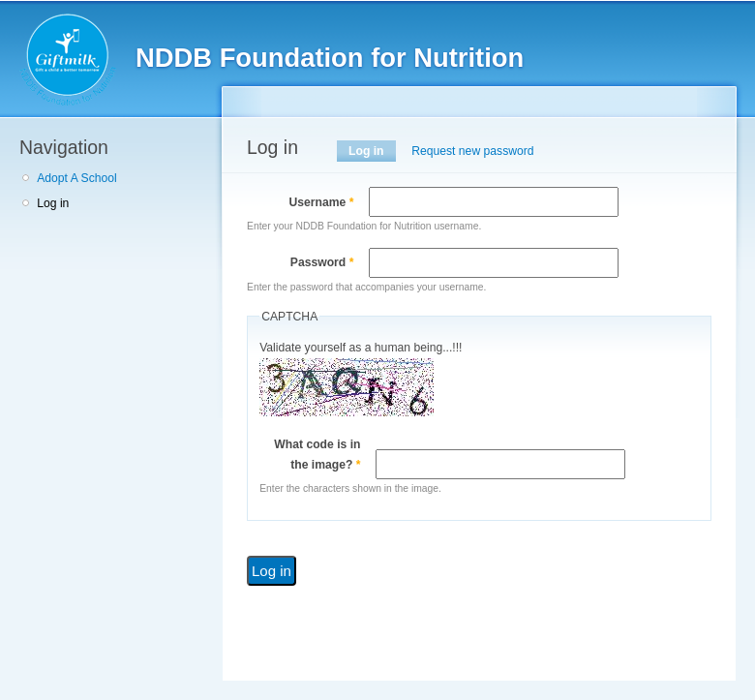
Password (322, 262)
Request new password (472, 151)
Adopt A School (76, 178)
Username (321, 202)
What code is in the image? (317, 455)
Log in (53, 203)
